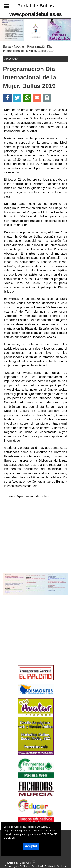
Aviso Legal (11, 866)
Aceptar (31, 846)
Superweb (25, 863)
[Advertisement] (30, 637)
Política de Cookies (55, 866)
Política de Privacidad (31, 866)
